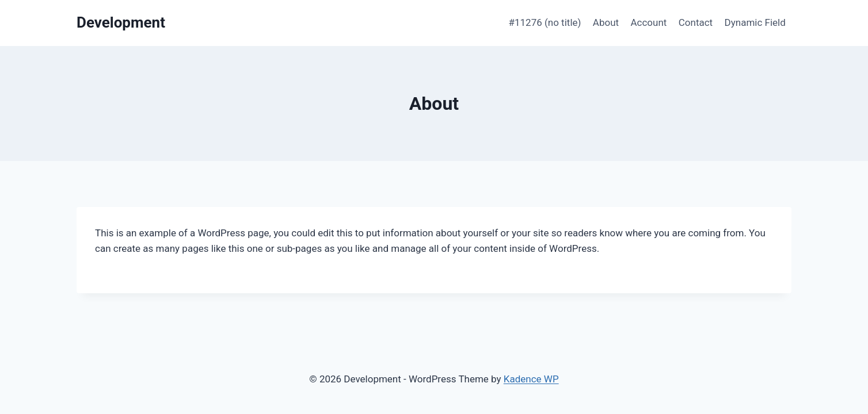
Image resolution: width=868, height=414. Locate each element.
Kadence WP (531, 379)
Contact (696, 22)
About (606, 22)
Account (648, 22)
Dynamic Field (755, 22)
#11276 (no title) (545, 22)
